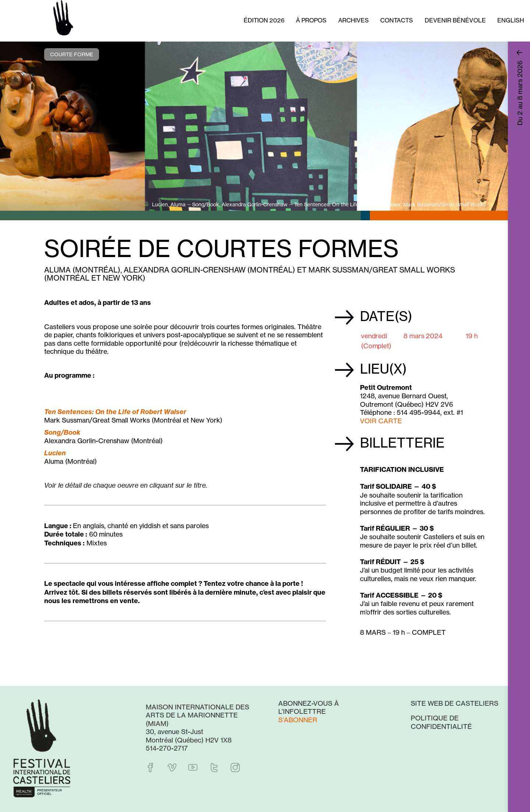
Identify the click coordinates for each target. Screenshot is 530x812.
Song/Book (62, 432)
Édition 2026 (264, 20)
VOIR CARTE (381, 421)
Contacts (397, 20)
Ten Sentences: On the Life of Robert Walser (115, 412)
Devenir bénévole (455, 20)
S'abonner (298, 720)
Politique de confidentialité (441, 722)
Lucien (55, 453)
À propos (311, 20)
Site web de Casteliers (455, 703)
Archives (354, 20)
